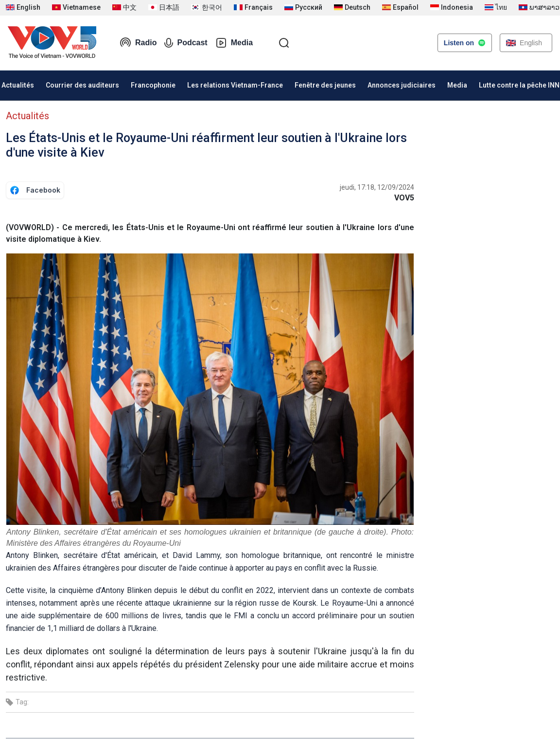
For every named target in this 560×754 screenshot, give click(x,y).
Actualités (27, 116)
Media (234, 43)
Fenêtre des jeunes (325, 85)
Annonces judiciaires (402, 85)
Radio (138, 43)
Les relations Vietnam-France (235, 85)
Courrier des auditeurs (82, 85)
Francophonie (153, 85)
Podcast (186, 43)
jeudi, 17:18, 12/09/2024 (377, 187)
